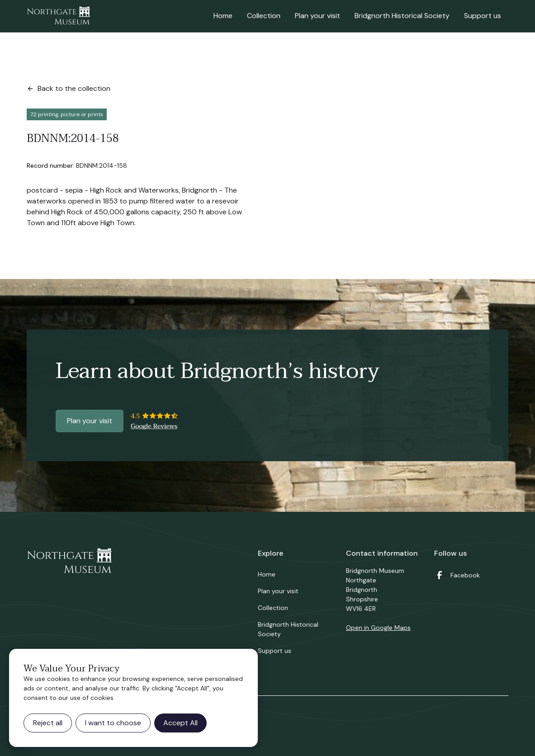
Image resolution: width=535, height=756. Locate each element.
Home (223, 16)
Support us (483, 16)
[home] (58, 16)
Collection (264, 16)
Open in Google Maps (378, 628)
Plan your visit (317, 16)
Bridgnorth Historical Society (402, 16)
